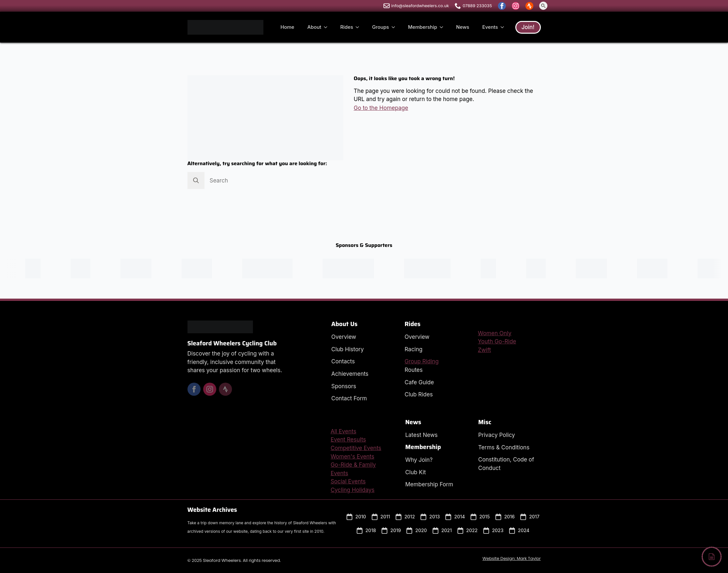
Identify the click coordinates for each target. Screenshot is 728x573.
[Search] (196, 181)
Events (490, 27)
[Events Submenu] (504, 27)
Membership (423, 27)
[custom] (529, 6)
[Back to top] (712, 557)
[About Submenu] (328, 27)
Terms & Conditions (504, 447)
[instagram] (516, 6)
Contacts (343, 361)
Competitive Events (356, 448)
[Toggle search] (543, 6)
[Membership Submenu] (443, 27)
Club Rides (419, 394)
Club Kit (415, 472)
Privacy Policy (496, 435)
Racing (414, 349)
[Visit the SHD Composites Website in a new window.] (141, 269)
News (463, 27)
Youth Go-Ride (497, 341)
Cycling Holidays (352, 490)
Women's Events (352, 457)
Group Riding (422, 361)
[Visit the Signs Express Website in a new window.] (202, 269)
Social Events (348, 481)
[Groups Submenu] (395, 27)
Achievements (350, 374)
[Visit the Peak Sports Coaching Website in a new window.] (38, 269)
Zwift (485, 350)
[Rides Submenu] (359, 27)
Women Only (495, 333)
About (314, 27)
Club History (348, 349)
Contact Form (349, 398)
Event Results (348, 440)
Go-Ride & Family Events (353, 469)
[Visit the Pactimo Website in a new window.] (432, 269)
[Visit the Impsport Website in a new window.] (353, 269)
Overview (344, 337)
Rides (347, 27)
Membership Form (429, 484)
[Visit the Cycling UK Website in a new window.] (272, 269)
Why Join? (419, 460)
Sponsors (344, 386)
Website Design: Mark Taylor (511, 558)
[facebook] (502, 6)
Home (287, 27)
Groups (381, 27)
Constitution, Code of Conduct (506, 464)
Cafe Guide (419, 382)
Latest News (421, 435)
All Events (343, 431)
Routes (414, 370)
